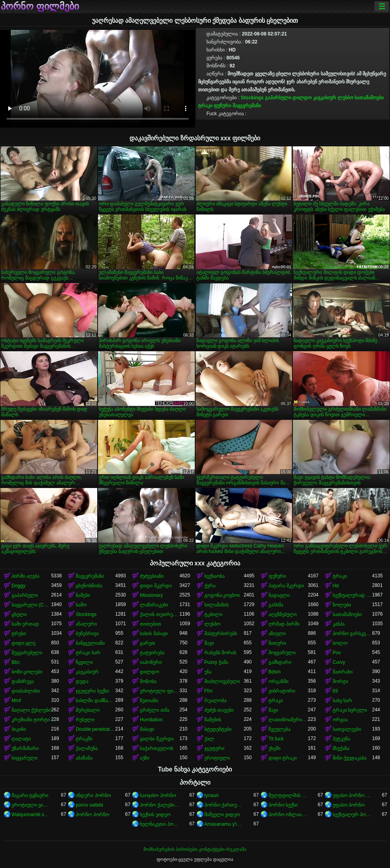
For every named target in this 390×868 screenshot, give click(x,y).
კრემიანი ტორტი (31, 720)
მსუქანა (341, 748)
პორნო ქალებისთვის (160, 805)
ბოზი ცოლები (27, 672)
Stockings (252, 98)
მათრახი (343, 672)
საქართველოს (157, 748)
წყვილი (84, 662)
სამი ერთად (25, 624)
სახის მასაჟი (154, 634)
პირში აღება (25, 576)
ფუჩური (222, 106)
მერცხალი (88, 710)
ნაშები (83, 595)
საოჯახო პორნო (158, 795)
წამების (213, 720)
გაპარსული (278, 98)
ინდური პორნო (93, 795)
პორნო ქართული (224, 805)
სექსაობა (215, 576)
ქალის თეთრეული (160, 614)
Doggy (19, 586)
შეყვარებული (27, 653)
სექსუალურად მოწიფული (352, 595)
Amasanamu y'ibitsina (224, 824)
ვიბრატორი (282, 691)
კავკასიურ (325, 98)
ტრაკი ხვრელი (350, 710)
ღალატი (21, 739)
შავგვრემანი (247, 106)
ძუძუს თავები (219, 710)
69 (335, 691)
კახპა (339, 624)
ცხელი (19, 614)
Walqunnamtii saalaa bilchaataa (31, 815)
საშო (81, 605)
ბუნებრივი (87, 634)
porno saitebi (89, 805)
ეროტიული (217, 758)
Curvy (339, 662)
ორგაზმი (278, 681)
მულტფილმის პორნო (288, 795)
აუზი (145, 758)
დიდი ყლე (24, 643)
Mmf (16, 701)
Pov (337, 653)
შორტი (340, 681)
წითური (277, 643)
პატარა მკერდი (286, 586)
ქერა (210, 586)
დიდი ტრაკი (283, 758)
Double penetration (95, 729)
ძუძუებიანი (152, 576)
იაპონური (151, 662)
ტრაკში (84, 739)
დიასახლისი (26, 691)
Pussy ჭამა (216, 662)
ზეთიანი (149, 701)
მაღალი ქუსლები (31, 710)
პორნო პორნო (92, 815)
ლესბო (345, 98)
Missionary (151, 595)
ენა (208, 672)
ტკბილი (213, 614)
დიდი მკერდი (156, 586)
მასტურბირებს (221, 634)
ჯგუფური (214, 748)
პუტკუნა (341, 739)
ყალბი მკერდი (157, 739)
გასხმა (276, 605)
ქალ (209, 739)
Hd (336, 586)
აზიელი (277, 634)
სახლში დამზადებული (95, 701)
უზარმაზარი (25, 748)
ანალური (86, 624)
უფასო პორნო (349, 805)
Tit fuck (276, 739)
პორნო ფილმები (40, 6)
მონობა (148, 681)
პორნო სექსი (283, 805)
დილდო (302, 98)
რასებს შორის (220, 653)
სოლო (340, 643)
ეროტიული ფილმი (160, 691)
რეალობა (216, 701)
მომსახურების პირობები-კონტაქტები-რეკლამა (195, 849)
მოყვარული (282, 653)
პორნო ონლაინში (288, 815)
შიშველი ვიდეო (222, 815)
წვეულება (279, 729)
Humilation (151, 720)
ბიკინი (19, 729)
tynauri (212, 795)
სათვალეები (347, 729)
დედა (82, 681)
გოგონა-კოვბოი (222, 595)
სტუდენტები (218, 729)
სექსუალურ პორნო (352, 815)
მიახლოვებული (222, 681)
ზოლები (342, 605)
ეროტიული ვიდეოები (31, 805)
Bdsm (275, 672)
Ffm (209, 691)
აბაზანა (84, 758)
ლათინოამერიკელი (288, 720)
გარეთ (148, 643)
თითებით (151, 624)
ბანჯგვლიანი (90, 643)
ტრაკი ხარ (88, 653)
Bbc (16, 662)
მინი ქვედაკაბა (350, 758)
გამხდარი (280, 662)
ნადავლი (279, 595)
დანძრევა (23, 681)
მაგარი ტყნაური (30, 795)
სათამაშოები (369, 98)
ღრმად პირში (284, 624)
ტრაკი (205, 106)
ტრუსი (19, 634)
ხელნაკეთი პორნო (160, 824)
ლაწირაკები (154, 605)
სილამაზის (217, 605)
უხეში (274, 748)
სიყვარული (24, 758)
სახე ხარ (342, 701)
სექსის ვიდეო (155, 815)
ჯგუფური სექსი (92, 691)
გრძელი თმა (154, 710)
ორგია (340, 720)
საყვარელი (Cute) (31, 605)
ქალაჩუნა (87, 748)
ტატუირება (152, 653)
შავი (209, 643)
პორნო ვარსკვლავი (352, 634)
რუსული (85, 720)
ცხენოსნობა (89, 586)
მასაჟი (147, 729)
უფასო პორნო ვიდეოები (352, 795)
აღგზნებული (283, 614)
